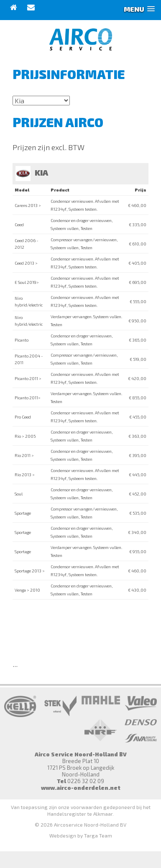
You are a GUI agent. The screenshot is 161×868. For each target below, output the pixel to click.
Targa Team (98, 835)
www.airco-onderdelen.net (81, 788)
